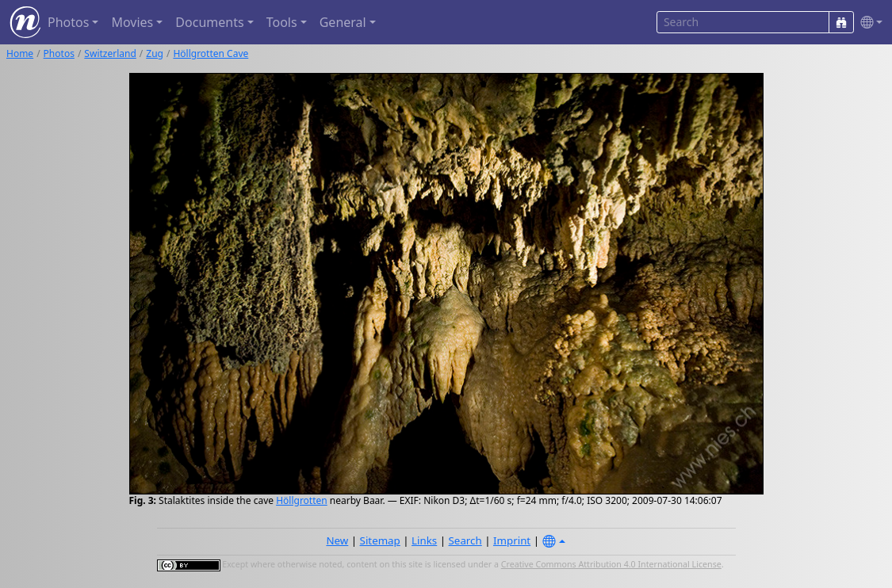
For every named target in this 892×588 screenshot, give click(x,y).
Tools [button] (282, 22)
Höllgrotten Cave (211, 53)
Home (20, 53)
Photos (59, 53)
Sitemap (380, 540)
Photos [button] (68, 22)
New (337, 540)
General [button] (343, 22)
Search (465, 540)
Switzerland (110, 53)
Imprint (512, 540)
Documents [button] (209, 22)
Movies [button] (132, 22)
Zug (155, 53)
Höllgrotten (302, 500)
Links (424, 540)
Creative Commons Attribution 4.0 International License (611, 564)
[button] (868, 23)
